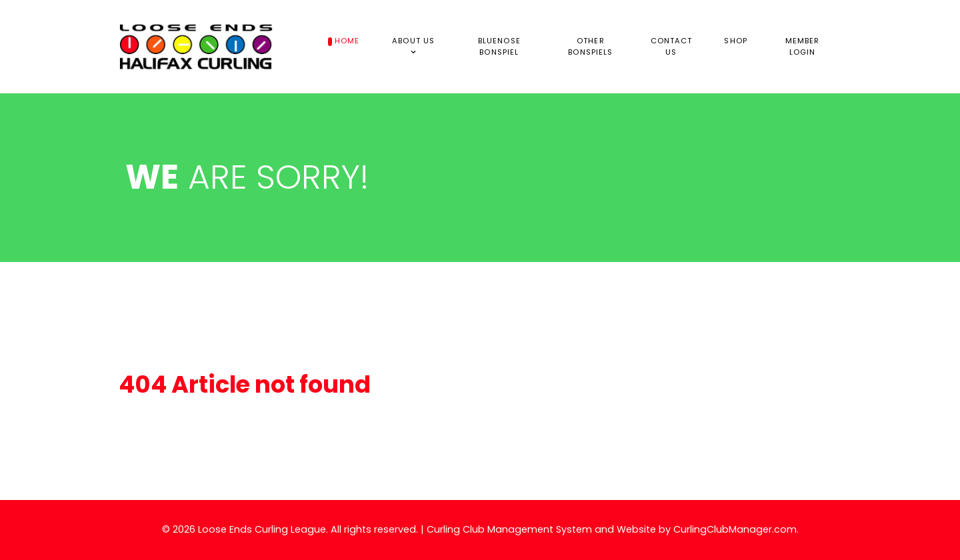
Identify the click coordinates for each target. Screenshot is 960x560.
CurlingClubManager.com (735, 529)
